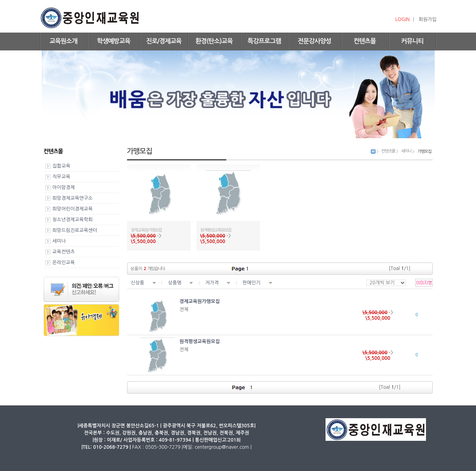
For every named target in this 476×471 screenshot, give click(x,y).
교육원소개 (63, 41)
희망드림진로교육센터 (75, 230)
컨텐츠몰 (364, 41)
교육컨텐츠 (64, 252)
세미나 (59, 241)
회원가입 (427, 19)
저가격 (212, 283)
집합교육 (61, 166)
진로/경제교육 (164, 41)
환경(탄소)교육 (214, 41)
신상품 (137, 283)
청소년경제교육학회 (73, 220)
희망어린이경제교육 (73, 209)
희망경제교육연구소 (73, 198)
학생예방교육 (114, 41)
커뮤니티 (412, 41)
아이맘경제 (64, 187)
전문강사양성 (314, 41)
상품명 (175, 283)
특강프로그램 (264, 41)
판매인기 (251, 283)
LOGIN (403, 19)
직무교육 (61, 177)
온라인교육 (64, 263)
